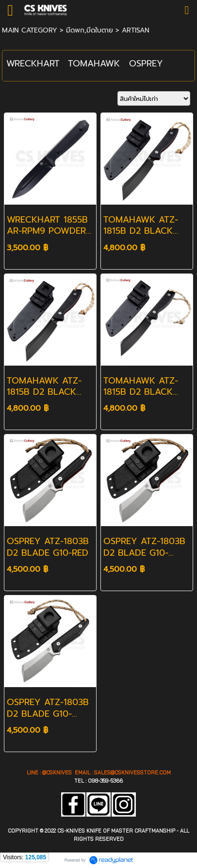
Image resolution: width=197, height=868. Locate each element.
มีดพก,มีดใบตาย (90, 30)
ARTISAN (136, 30)
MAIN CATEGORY (30, 30)
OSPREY (146, 64)
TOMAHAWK (94, 64)
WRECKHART (33, 64)
